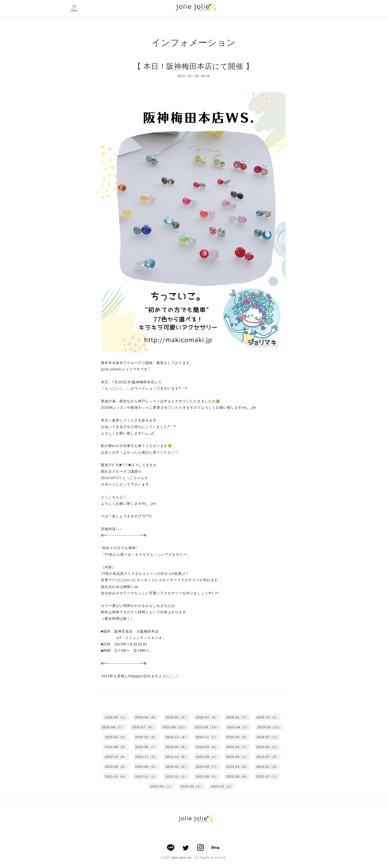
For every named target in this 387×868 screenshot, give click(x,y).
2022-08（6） (237, 777)
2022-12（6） (116, 777)
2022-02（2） (222, 786)
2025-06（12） (175, 727)
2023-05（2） (146, 767)
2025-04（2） (238, 727)
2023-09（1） (207, 757)
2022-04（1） (162, 786)
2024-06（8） (116, 747)
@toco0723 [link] (111, 478)
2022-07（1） (268, 777)
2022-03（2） (192, 786)
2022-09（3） (207, 777)
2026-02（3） (207, 717)
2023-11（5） (146, 757)
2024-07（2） (268, 737)
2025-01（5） (146, 737)
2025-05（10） (207, 727)
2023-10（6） (177, 757)
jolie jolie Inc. (182, 858)
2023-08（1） (237, 757)
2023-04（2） (177, 767)
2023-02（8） (237, 767)
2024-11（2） (207, 737)
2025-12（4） (268, 717)
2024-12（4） (177, 737)
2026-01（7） (237, 717)
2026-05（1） (116, 717)
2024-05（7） (146, 747)
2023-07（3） (268, 757)
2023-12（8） (116, 757)
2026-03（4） (177, 717)
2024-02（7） (237, 747)
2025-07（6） (143, 727)
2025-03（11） (270, 727)
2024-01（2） (268, 747)
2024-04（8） (177, 747)
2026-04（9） (146, 717)
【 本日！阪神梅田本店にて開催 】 (193, 66)
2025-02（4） (116, 737)
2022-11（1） (146, 777)
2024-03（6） (207, 747)
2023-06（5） (116, 767)
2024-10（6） (237, 737)
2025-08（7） (113, 727)
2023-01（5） (268, 767)
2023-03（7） (207, 767)
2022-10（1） (177, 777)
